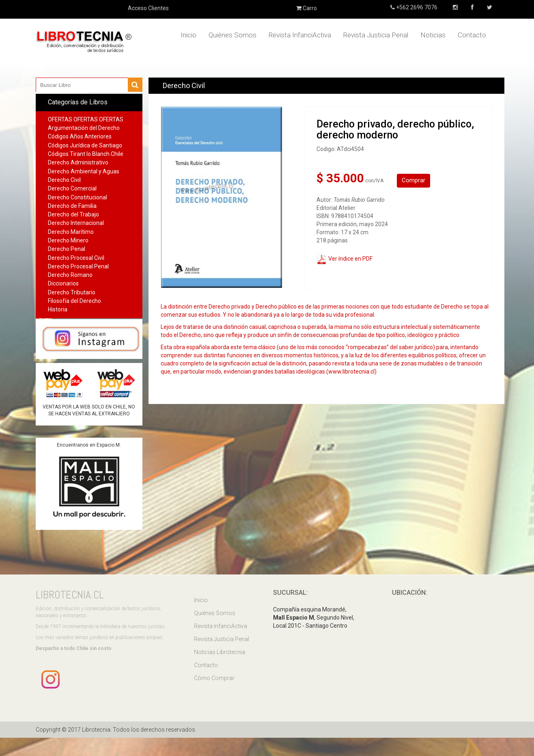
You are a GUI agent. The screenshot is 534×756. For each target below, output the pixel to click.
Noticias (433, 35)
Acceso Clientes (148, 8)
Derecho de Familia (72, 206)
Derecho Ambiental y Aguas (84, 171)
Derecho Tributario (72, 292)
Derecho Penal (67, 249)
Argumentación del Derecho (84, 128)
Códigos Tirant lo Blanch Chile (86, 154)
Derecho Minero (68, 240)
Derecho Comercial (72, 188)
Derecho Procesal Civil (76, 258)
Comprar (413, 180)
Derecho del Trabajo (73, 214)
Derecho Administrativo (78, 162)
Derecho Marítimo (71, 232)
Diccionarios (63, 283)
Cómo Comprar (214, 678)
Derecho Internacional (76, 223)
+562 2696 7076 (416, 7)
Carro (307, 8)
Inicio (188, 35)
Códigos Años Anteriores (80, 136)
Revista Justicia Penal (376, 35)
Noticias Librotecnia (220, 652)
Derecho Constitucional (78, 197)
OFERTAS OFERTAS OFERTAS (86, 119)
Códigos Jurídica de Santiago (85, 145)
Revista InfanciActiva (300, 35)
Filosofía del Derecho (74, 301)
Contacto (472, 35)
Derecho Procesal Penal (78, 266)
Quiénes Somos (233, 35)
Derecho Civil (64, 180)
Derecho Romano (70, 275)
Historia (58, 309)
